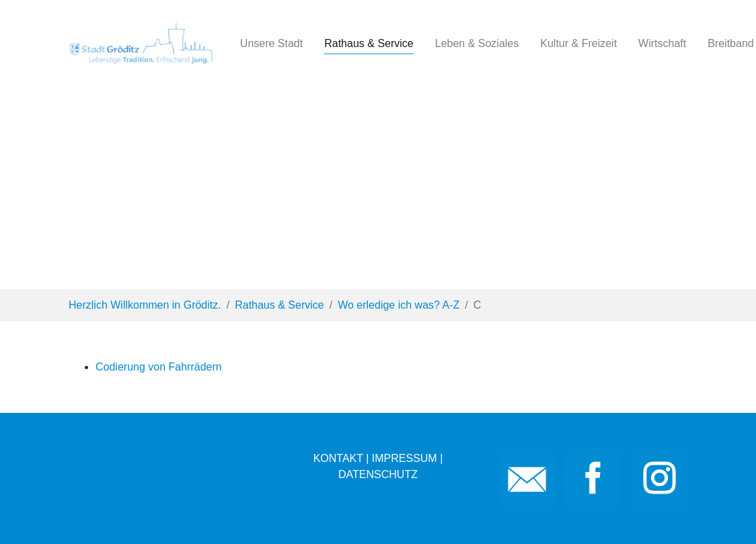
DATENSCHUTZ (378, 474)
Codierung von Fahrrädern (159, 367)
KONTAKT (338, 458)
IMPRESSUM (405, 458)
